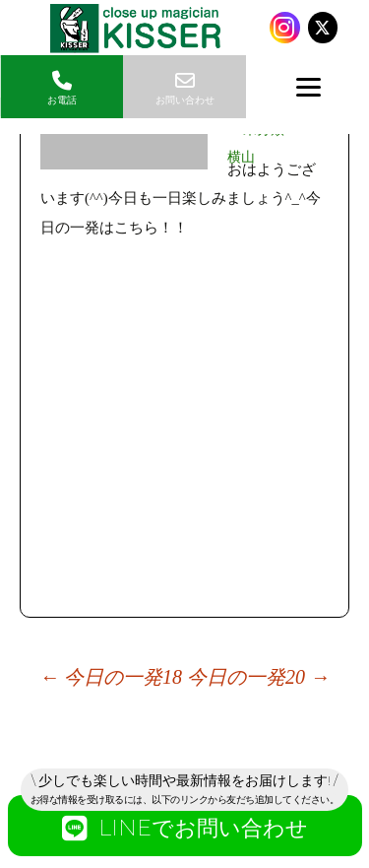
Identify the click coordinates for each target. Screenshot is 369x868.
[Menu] (308, 87)
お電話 (61, 88)
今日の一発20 (258, 677)
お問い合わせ (184, 88)
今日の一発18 (111, 677)
